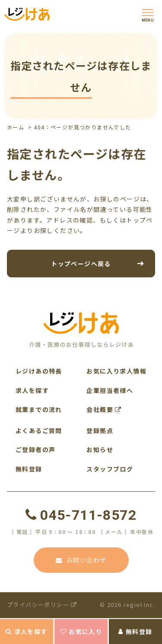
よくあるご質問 (39, 430)
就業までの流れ (39, 409)
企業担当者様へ (110, 390)
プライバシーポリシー (42, 605)
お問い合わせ (81, 560)
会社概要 (104, 409)
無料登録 (135, 631)
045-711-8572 (81, 515)
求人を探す (26, 631)
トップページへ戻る (81, 263)
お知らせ (100, 449)
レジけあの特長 (39, 371)
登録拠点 (100, 430)
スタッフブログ (110, 469)
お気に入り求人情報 (116, 371)
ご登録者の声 (35, 449)
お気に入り (81, 631)
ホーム (16, 127)
